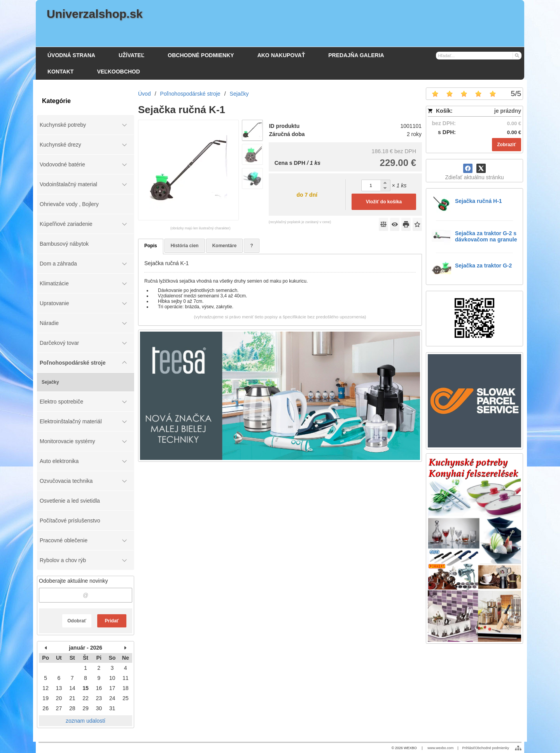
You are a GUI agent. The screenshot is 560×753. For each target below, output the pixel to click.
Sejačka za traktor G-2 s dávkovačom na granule (486, 236)
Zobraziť (506, 145)
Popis (151, 246)
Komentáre (225, 246)
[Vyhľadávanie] (479, 56)
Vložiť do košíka (384, 202)
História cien (185, 246)
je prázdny (508, 111)
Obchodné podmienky (492, 748)
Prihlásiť (469, 748)
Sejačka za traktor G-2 (483, 266)
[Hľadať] (517, 55)
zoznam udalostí (86, 721)
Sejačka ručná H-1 (479, 201)
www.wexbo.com (440, 748)
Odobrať (77, 621)
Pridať (112, 621)
